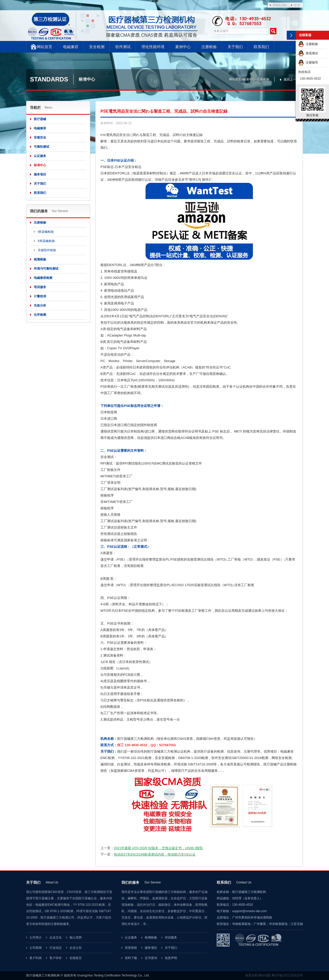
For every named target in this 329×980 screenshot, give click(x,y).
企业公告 (76, 948)
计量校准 (40, 296)
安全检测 (97, 47)
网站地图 (264, 975)
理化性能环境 (153, 47)
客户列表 (36, 958)
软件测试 (123, 47)
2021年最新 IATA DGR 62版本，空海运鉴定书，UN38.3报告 (158, 848)
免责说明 (251, 975)
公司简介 (36, 937)
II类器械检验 (46, 241)
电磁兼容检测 (43, 278)
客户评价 (56, 958)
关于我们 (235, 47)
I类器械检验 (46, 232)
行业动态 (56, 948)
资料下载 (131, 958)
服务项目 (40, 174)
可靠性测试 (42, 147)
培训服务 (40, 287)
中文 (297, 5)
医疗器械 (40, 119)
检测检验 (40, 259)
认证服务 (40, 156)
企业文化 (56, 937)
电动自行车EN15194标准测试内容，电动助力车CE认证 (155, 854)
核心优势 (76, 937)
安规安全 (40, 138)
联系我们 (261, 47)
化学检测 (40, 315)
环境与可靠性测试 (46, 269)
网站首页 (45, 47)
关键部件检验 (47, 250)
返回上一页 (291, 79)
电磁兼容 (71, 47)
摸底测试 (308, 53)
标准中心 (249, 79)
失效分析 (40, 305)
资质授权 (131, 948)
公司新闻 (36, 948)
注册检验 (209, 47)
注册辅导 (308, 62)
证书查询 (151, 958)
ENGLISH (280, 5)
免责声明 (171, 958)
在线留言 (76, 958)
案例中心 (183, 47)
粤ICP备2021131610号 (287, 975)
